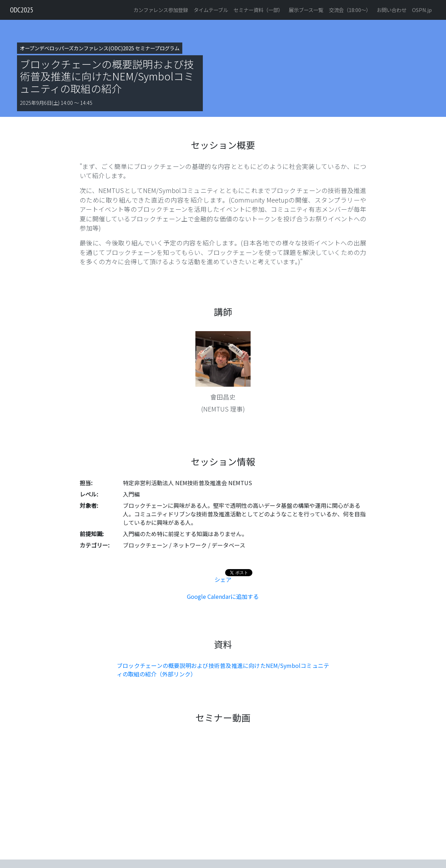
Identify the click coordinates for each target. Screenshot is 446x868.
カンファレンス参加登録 (161, 10)
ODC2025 (22, 10)
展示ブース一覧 (306, 10)
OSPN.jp (422, 10)
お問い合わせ (391, 10)
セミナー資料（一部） (258, 10)
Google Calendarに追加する (223, 596)
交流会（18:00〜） (350, 10)
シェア (223, 579)
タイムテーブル (211, 10)
